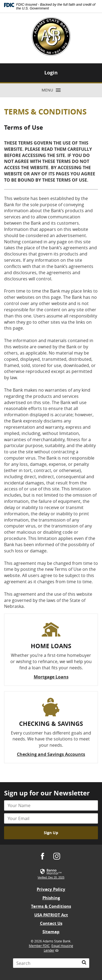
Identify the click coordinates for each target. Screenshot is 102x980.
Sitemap (51, 932)
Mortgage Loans (51, 677)
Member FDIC (39, 946)
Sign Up (51, 833)
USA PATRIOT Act (51, 915)
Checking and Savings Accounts (51, 754)
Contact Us (51, 923)
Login (51, 73)
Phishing (51, 898)
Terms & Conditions (51, 906)
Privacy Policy (51, 889)
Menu (53, 90)
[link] (51, 874)
